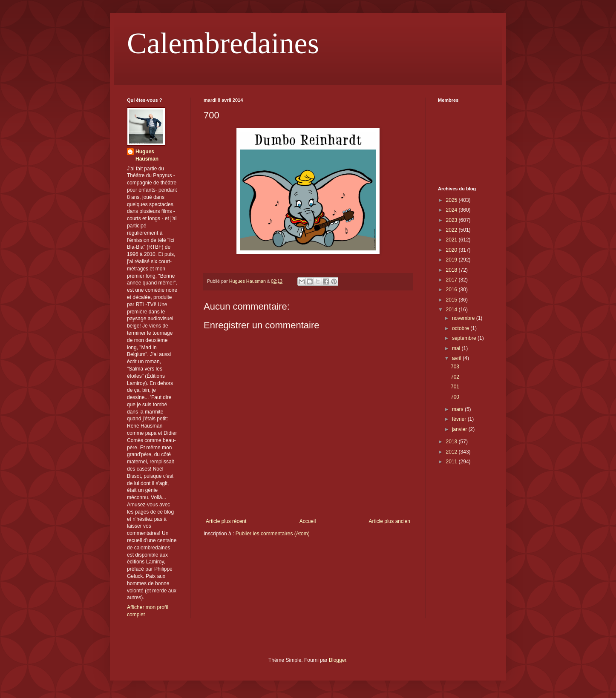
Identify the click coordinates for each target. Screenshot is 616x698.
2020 (452, 250)
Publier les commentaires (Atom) (273, 534)
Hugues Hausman (147, 155)
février (460, 419)
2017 (452, 280)
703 (455, 367)
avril (457, 358)
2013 (452, 442)
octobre (461, 328)
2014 (452, 310)
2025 (452, 200)
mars (458, 409)
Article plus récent (226, 521)
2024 (452, 210)
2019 (452, 260)
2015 (452, 300)
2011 (452, 462)
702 (455, 377)
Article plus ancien (390, 521)
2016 (452, 290)
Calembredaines (223, 43)
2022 (452, 230)
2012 (452, 452)
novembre (464, 318)
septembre (465, 338)
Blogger (338, 660)
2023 (452, 220)
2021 (452, 240)
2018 (452, 270)
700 (455, 397)
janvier (460, 429)
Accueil (308, 521)
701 (455, 387)
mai (457, 348)
